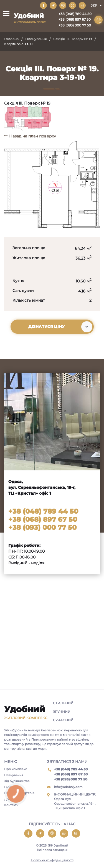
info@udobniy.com (68, 787)
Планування (36, 39)
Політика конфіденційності (52, 860)
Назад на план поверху (33, 136)
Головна (11, 39)
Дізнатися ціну (46, 327)
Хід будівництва (17, 781)
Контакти (11, 805)
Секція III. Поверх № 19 (73, 39)
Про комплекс (16, 769)
